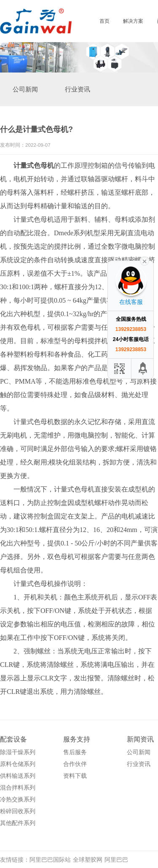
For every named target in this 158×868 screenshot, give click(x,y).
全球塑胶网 (88, 860)
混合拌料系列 (18, 787)
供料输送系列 (18, 776)
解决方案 (133, 21)
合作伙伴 (75, 764)
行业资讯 (78, 89)
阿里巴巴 (116, 860)
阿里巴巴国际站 (50, 860)
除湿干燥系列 (18, 752)
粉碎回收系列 (18, 811)
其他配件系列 (18, 823)
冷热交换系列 (18, 799)
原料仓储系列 (18, 764)
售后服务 (75, 752)
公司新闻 (25, 89)
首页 (104, 21)
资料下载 (75, 776)
